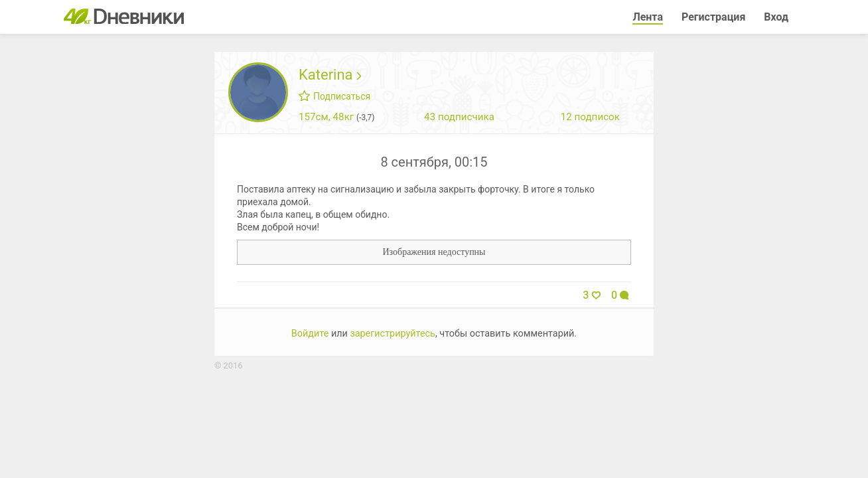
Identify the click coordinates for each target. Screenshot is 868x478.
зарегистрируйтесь (393, 334)
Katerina (330, 75)
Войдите (310, 334)
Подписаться (334, 96)
